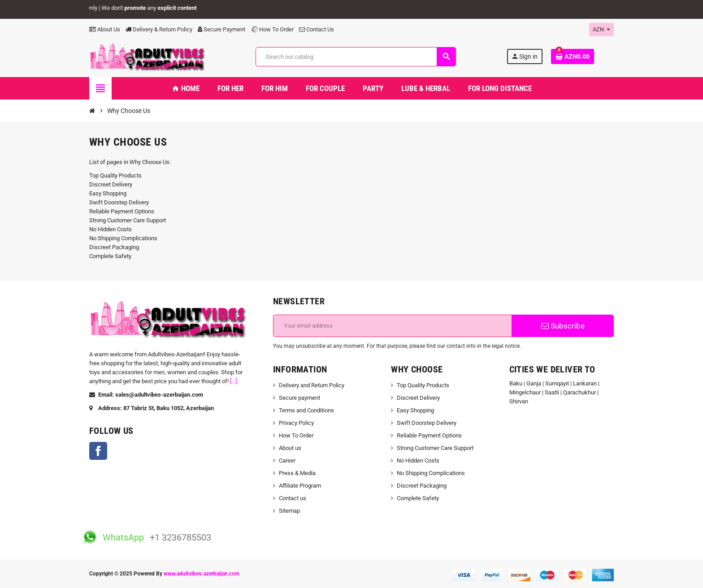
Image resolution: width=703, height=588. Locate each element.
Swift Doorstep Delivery (119, 202)
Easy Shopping (108, 193)
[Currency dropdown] (601, 30)
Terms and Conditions (306, 410)
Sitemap (289, 511)
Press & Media (297, 473)
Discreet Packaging (114, 247)
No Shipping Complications (123, 238)
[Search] (356, 57)
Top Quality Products (115, 175)
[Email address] (393, 326)
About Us (105, 29)
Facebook (98, 451)
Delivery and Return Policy (312, 385)
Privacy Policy (296, 423)
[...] (233, 381)
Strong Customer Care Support (128, 220)
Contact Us (317, 29)
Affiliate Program (300, 486)
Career (287, 460)
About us (290, 448)
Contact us (293, 498)
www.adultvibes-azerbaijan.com (202, 574)
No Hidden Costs (111, 229)
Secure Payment (221, 29)
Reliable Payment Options (122, 211)
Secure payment (299, 398)
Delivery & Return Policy (159, 29)
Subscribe (563, 326)
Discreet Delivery (111, 184)
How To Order (272, 29)
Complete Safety (110, 256)
